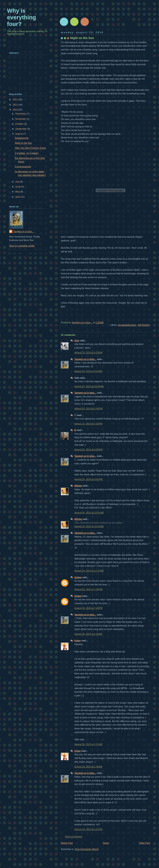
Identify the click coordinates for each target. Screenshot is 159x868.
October (20, 124)
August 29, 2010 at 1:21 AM (88, 744)
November (21, 119)
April (18, 197)
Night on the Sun (23, 143)
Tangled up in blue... (85, 359)
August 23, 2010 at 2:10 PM (88, 408)
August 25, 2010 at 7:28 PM (88, 589)
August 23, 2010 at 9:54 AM (88, 371)
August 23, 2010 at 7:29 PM (88, 424)
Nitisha (78, 486)
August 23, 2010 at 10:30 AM (89, 386)
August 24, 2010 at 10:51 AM (89, 513)
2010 (16, 110)
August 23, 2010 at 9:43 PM (88, 479)
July (18, 182)
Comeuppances (23, 167)
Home (106, 843)
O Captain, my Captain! (27, 153)
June (18, 187)
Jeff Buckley (144, 325)
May (18, 192)
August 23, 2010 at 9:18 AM (88, 353)
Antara (78, 577)
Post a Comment (73, 836)
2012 (16, 100)
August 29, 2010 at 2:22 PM (88, 829)
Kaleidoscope (22, 138)
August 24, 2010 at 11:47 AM (89, 571)
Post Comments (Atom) (87, 849)
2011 (16, 105)
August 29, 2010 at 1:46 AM (88, 767)
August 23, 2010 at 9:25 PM (88, 450)
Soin (77, 340)
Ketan (78, 641)
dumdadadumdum (127, 325)
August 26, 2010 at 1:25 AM (88, 634)
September (21, 129)
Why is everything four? (22, 17)
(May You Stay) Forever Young (30, 148)
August (19, 134)
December (21, 114)
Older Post (145, 843)
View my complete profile (22, 246)
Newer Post (67, 843)
